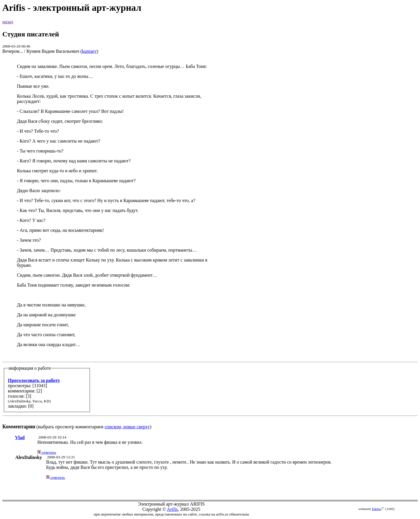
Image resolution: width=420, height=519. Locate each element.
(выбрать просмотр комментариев (210, 247)
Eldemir (377, 509)
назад (8, 22)
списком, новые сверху (127, 427)
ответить (47, 452)
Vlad (20, 438)
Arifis (172, 509)
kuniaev (89, 51)
